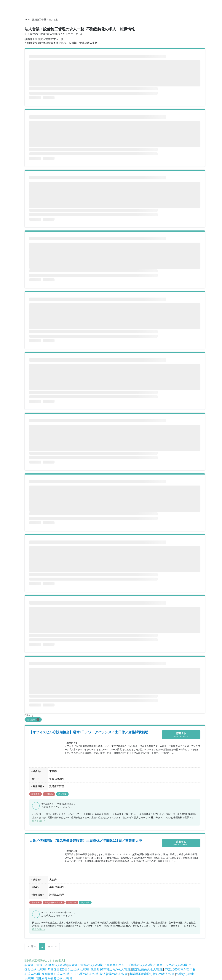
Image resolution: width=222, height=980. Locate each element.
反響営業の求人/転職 (55, 974)
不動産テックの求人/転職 (170, 965)
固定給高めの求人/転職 (147, 969)
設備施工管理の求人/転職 (85, 965)
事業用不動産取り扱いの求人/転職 (152, 974)
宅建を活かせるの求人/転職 (54, 978)
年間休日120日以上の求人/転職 (68, 969)
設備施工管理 (39, 20)
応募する (181, 735)
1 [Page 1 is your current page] (42, 947)
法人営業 (53, 20)
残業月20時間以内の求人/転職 (111, 969)
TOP (27, 20)
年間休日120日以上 (54, 902)
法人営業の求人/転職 (114, 974)
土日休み (49, 794)
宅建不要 (36, 794)
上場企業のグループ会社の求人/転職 (128, 965)
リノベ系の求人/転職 (85, 974)
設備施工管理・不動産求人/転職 (46, 965)
